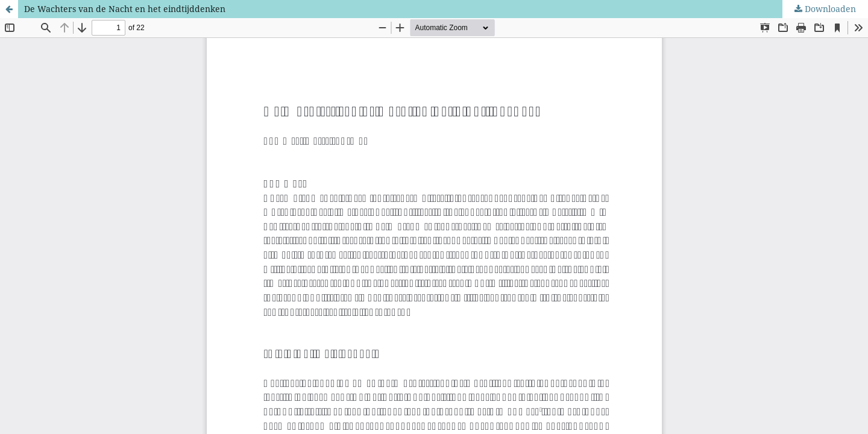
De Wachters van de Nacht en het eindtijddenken (125, 9)
